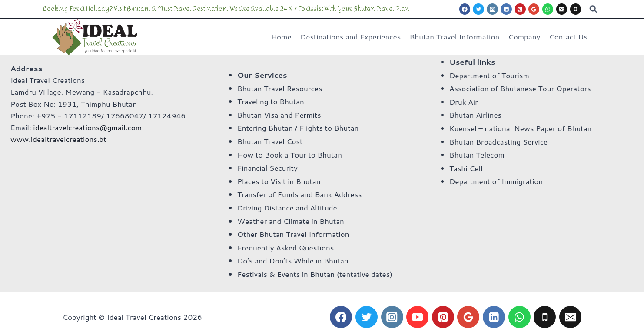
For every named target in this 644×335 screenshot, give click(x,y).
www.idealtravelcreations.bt (58, 139)
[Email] (562, 9)
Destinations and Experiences (350, 36)
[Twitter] (478, 9)
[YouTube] (417, 317)
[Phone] (576, 9)
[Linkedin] (506, 9)
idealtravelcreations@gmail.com (87, 127)
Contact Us (568, 36)
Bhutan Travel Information (455, 36)
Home (281, 36)
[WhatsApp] (548, 9)
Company (524, 36)
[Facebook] (465, 9)
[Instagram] (492, 9)
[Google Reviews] (534, 9)
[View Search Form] (593, 9)
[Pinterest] (520, 9)
